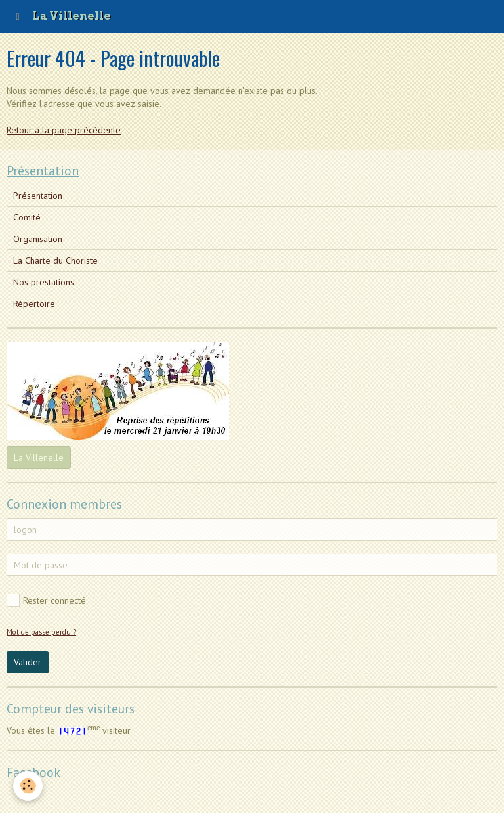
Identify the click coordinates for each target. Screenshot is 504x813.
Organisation (38, 239)
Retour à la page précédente (64, 130)
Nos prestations (44, 282)
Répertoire (34, 304)
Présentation (38, 196)
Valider (28, 662)
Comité (27, 217)
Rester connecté (46, 600)
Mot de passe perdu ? (41, 632)
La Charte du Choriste (55, 261)
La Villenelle (39, 457)
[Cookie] (28, 786)
